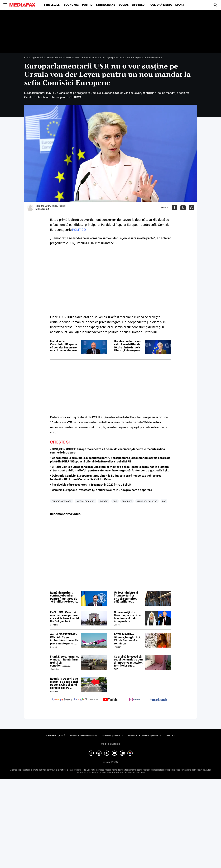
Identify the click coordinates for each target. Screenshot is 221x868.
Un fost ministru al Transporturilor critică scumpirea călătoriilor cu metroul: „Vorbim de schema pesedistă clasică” (127, 597)
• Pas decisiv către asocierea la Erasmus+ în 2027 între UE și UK (91, 485)
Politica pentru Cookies (84, 736)
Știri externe (106, 5)
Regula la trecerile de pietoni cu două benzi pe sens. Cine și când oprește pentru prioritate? (64, 683)
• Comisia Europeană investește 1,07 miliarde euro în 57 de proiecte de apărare (101, 490)
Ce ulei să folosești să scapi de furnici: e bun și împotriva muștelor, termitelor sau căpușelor (128, 661)
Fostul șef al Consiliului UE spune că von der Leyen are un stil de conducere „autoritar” (64, 346)
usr (164, 501)
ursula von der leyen (147, 501)
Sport (180, 5)
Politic (87, 5)
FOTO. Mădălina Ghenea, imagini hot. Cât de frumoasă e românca (127, 639)
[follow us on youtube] (110, 700)
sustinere (127, 501)
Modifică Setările (110, 744)
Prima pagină (31, 57)
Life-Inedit (139, 5)
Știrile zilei (52, 5)
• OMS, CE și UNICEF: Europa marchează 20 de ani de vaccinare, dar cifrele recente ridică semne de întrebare (107, 451)
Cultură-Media (161, 5)
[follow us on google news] (62, 700)
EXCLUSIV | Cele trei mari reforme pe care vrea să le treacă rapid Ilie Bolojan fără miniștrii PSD (64, 617)
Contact (171, 736)
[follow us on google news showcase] (86, 700)
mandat (104, 501)
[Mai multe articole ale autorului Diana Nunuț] (30, 208)
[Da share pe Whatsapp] (192, 208)
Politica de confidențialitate (145, 736)
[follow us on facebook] (159, 700)
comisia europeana (62, 501)
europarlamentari (85, 501)
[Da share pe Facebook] (174, 208)
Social (124, 5)
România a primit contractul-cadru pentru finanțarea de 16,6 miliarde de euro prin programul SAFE (64, 597)
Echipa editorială (55, 736)
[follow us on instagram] (135, 700)
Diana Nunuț (42, 209)
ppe (115, 501)
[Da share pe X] (183, 208)
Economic (71, 5)
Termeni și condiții (113, 736)
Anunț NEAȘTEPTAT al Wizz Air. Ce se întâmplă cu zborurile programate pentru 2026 (64, 639)
